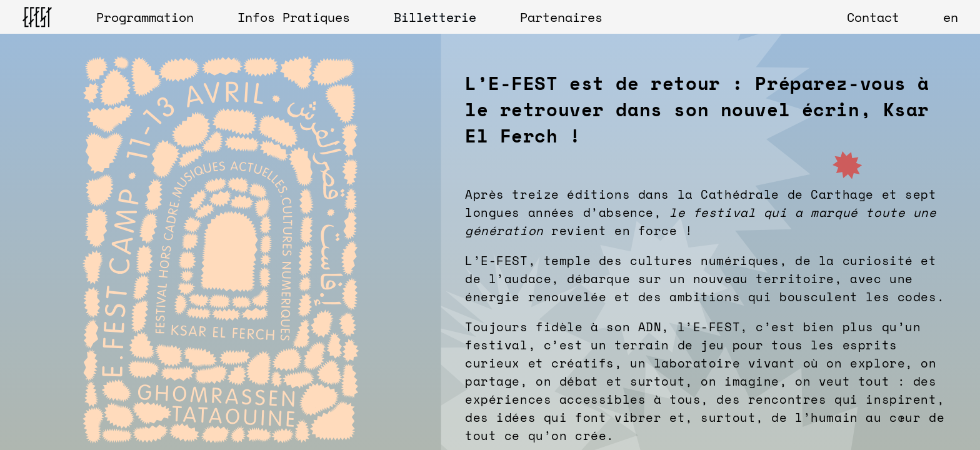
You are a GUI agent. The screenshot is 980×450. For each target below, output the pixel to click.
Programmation (145, 17)
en (951, 17)
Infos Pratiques (294, 17)
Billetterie (435, 17)
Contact (873, 17)
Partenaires (561, 17)
